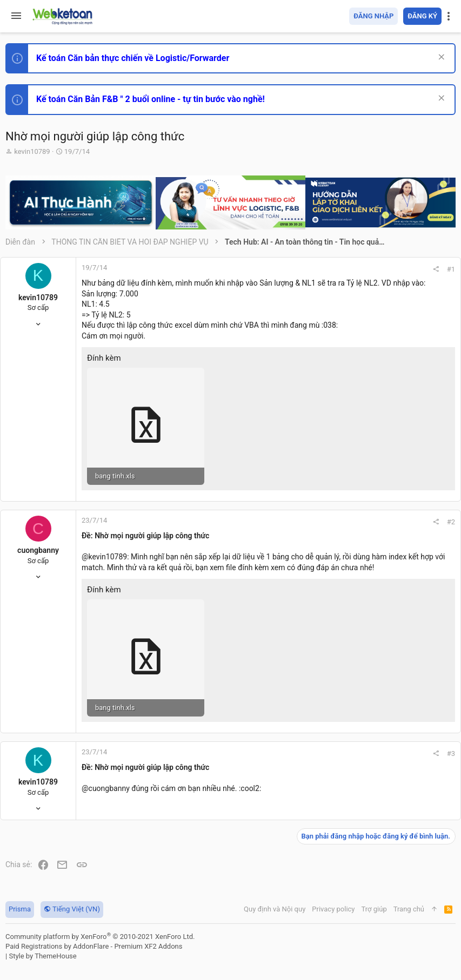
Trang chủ (409, 909)
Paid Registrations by (94, 946)
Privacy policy (333, 909)
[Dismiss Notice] (440, 58)
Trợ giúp (374, 909)
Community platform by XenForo (100, 937)
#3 (451, 753)
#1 (451, 269)
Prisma (20, 909)
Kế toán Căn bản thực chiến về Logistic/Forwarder (133, 58)
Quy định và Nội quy (275, 909)
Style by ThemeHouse (42, 956)
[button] (16, 16)
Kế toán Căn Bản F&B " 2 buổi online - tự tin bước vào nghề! (151, 99)
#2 (451, 522)
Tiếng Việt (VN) (72, 909)
